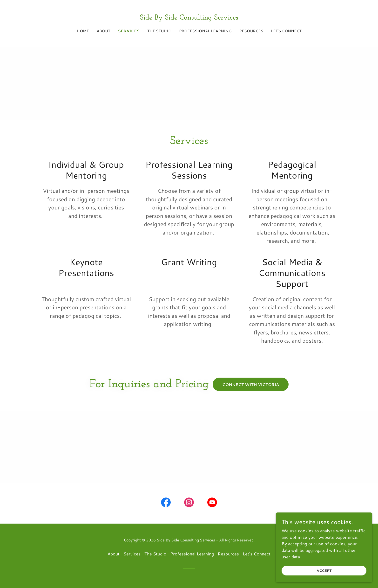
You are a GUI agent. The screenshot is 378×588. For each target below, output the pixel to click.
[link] (189, 18)
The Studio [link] (159, 31)
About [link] (103, 31)
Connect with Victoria (251, 384)
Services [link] (129, 31)
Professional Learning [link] (205, 31)
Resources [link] (251, 31)
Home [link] (83, 31)
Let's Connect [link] (286, 31)
